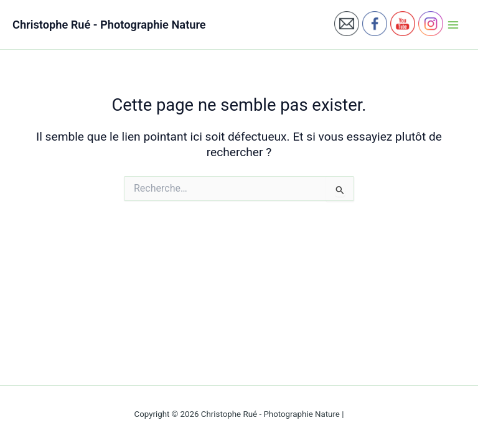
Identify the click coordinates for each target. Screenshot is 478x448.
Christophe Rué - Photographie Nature (109, 25)
